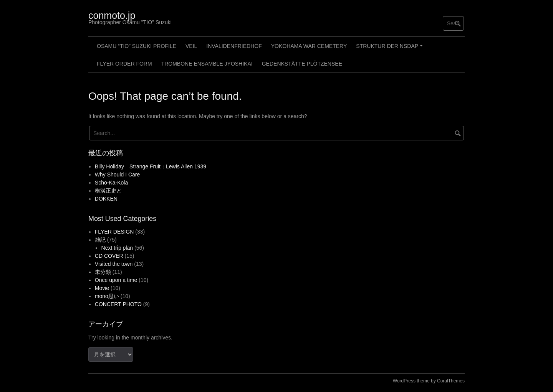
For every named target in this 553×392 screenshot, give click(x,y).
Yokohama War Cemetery (309, 46)
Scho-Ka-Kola (111, 183)
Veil (191, 46)
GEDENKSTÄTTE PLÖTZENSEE (302, 64)
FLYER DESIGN (114, 232)
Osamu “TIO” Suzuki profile (137, 46)
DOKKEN (106, 199)
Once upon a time (116, 280)
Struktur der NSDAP (390, 49)
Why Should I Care (118, 175)
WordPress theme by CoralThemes (429, 381)
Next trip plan (117, 248)
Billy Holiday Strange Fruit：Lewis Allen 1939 (151, 166)
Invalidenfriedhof (234, 46)
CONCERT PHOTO (118, 304)
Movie (102, 288)
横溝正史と (108, 191)
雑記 (100, 240)
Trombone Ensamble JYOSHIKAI (207, 64)
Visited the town (114, 264)
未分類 (103, 272)
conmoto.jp (112, 15)
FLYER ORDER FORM (124, 64)
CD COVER (109, 256)
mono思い (107, 296)
